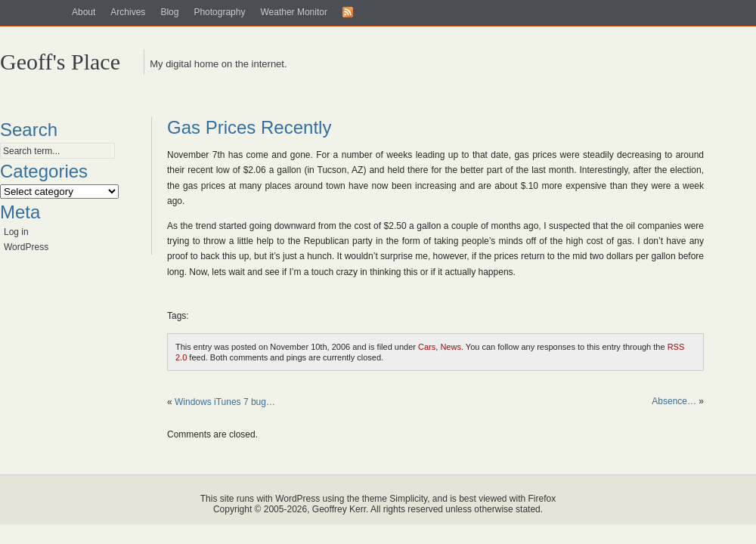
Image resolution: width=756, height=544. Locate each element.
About (84, 12)
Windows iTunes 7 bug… (225, 402)
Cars (427, 347)
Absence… (674, 401)
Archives (128, 12)
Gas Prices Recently (249, 127)
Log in (16, 232)
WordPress (26, 247)
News (451, 347)
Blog (169, 12)
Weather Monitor (293, 12)
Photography (219, 12)
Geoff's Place (60, 62)
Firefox (542, 499)
